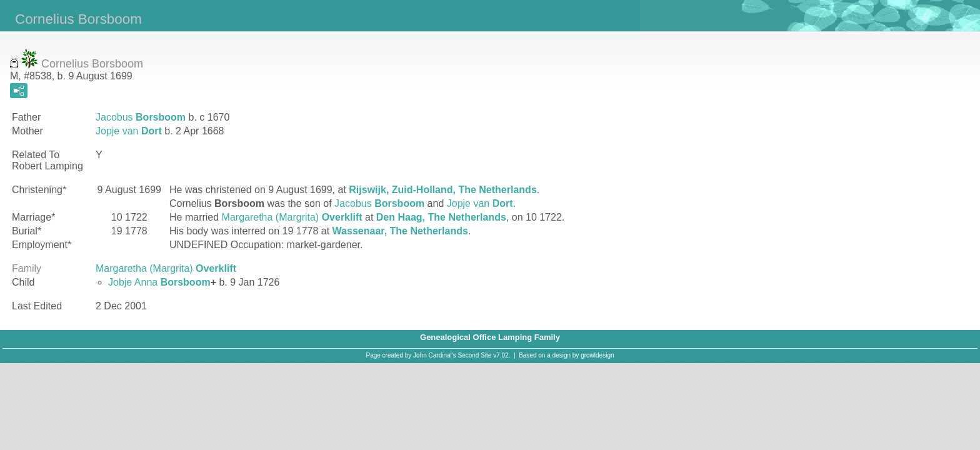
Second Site (475, 355)
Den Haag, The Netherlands (441, 217)
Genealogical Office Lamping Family (490, 337)
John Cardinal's (435, 355)
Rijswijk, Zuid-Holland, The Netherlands (442, 190)
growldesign (597, 355)
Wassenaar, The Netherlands (400, 231)
